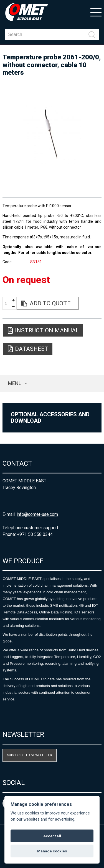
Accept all (52, 836)
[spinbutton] (8, 304)
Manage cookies (52, 851)
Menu (15, 383)
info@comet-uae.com (37, 514)
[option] (52, 134)
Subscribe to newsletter (30, 755)
